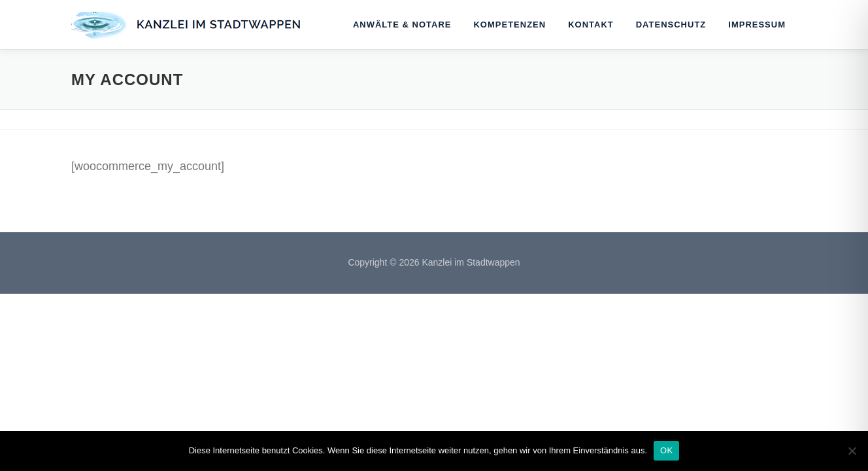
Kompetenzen (509, 25)
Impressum (757, 25)
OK (666, 450)
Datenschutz (671, 25)
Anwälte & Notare (402, 25)
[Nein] (852, 451)
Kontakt (591, 25)
